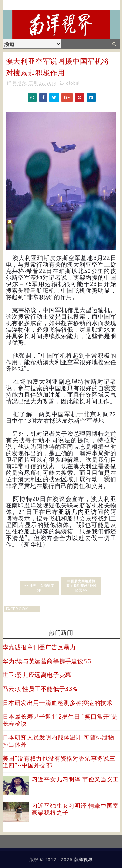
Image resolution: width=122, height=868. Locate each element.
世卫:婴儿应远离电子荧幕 (37, 675)
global (73, 83)
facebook (17, 609)
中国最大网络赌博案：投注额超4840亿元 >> (81, 586)
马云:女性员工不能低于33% (40, 689)
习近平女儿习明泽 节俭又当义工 (75, 779)
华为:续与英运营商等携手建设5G (47, 661)
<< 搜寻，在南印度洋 (39, 588)
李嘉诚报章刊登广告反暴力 (39, 647)
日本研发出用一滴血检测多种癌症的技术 (58, 703)
